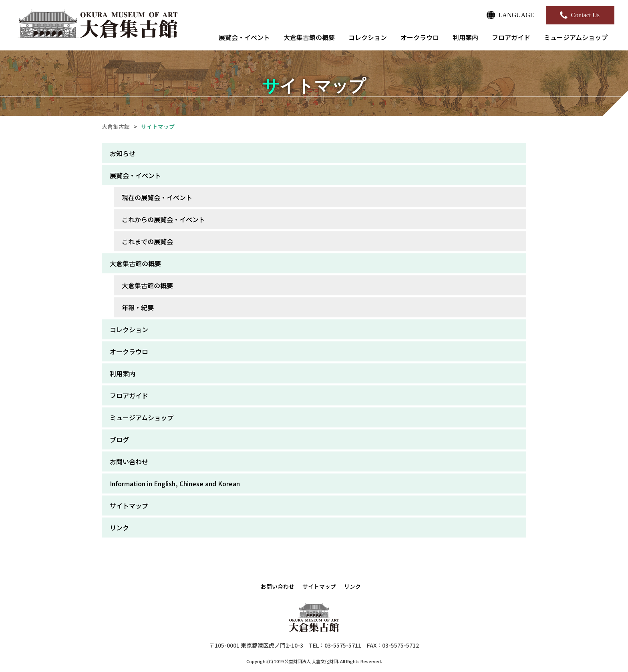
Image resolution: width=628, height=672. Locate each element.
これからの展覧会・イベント (163, 219)
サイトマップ (129, 506)
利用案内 (465, 37)
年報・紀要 (138, 307)
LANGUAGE (516, 15)
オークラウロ (420, 37)
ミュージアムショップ (576, 37)
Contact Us (585, 15)
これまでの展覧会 (147, 241)
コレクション (368, 37)
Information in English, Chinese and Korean (175, 483)
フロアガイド (511, 37)
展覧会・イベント (244, 37)
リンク (119, 528)
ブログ (119, 439)
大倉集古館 (116, 126)
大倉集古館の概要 (309, 37)
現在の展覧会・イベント (157, 197)
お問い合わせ (129, 461)
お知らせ (123, 153)
